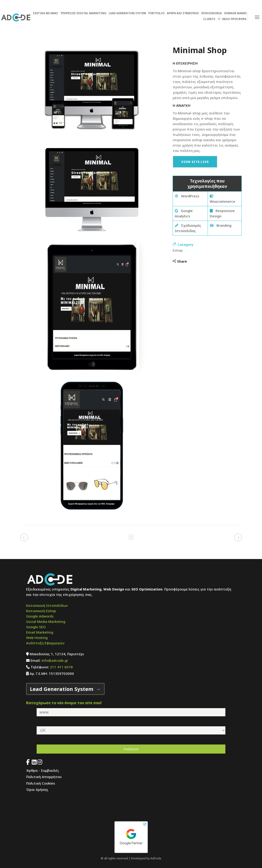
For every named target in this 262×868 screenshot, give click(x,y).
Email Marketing (40, 632)
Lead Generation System (62, 689)
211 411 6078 (61, 667)
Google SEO (36, 627)
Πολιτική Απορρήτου (44, 777)
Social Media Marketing (46, 621)
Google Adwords (40, 616)
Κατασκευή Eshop (41, 611)
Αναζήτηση (131, 749)
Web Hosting (37, 638)
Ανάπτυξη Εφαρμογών (45, 643)
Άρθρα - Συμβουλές (43, 770)
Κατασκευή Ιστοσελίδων (47, 605)
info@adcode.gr (55, 660)
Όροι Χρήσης (37, 789)
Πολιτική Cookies (41, 783)
